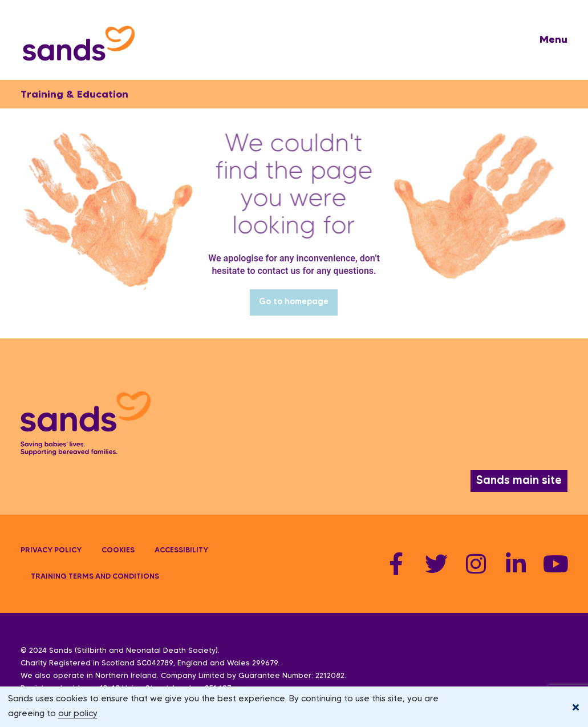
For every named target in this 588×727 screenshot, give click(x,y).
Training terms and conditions (95, 577)
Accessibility (181, 551)
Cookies (118, 551)
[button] (553, 40)
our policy (78, 714)
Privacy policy (51, 551)
